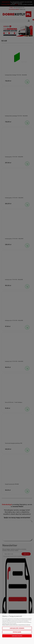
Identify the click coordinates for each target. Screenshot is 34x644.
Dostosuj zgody (17, 632)
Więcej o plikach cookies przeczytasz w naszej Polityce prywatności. (16, 625)
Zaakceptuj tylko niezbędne (17, 628)
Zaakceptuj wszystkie (17, 636)
